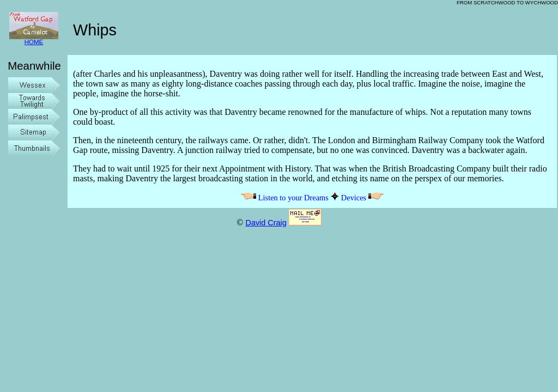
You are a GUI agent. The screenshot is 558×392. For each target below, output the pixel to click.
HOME (34, 39)
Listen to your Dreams (284, 198)
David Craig (266, 223)
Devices (363, 198)
